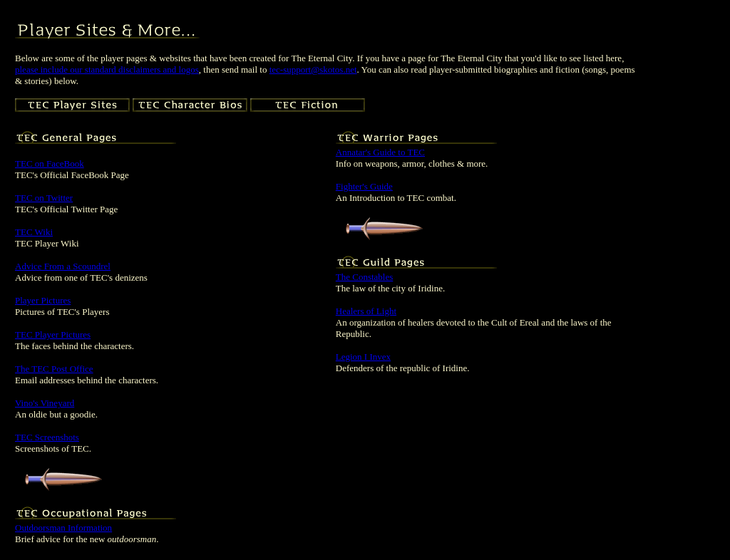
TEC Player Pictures (53, 335)
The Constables (365, 277)
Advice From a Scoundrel (63, 266)
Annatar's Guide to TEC (380, 152)
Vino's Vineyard (45, 403)
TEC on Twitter (44, 198)
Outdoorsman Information (63, 528)
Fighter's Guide (364, 186)
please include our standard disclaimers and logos (107, 69)
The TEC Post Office (54, 369)
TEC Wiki (34, 232)
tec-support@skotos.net (313, 69)
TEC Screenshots (47, 437)
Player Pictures (43, 300)
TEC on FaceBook (50, 164)
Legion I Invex (363, 357)
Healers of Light (366, 311)
